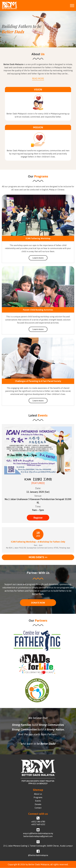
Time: (38, 507)
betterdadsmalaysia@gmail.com (38, 836)
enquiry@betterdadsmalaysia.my (38, 834)
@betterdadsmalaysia (38, 855)
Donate (38, 804)
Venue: (38, 496)
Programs (38, 797)
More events (38, 557)
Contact (38, 808)
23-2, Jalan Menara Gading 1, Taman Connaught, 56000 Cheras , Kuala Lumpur (38, 846)
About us (38, 794)
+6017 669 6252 (38, 825)
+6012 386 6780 (38, 822)
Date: (38, 488)
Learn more (38, 258)
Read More (38, 78)
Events (38, 801)
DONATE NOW (38, 603)
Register (38, 518)
